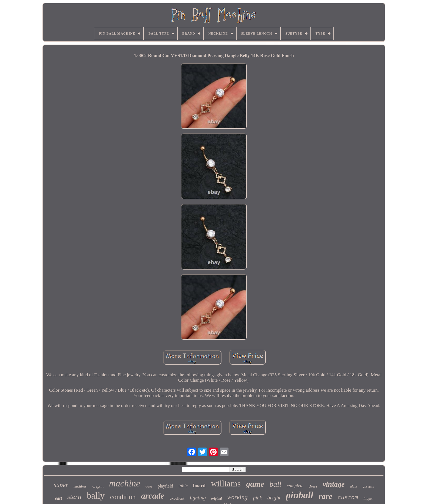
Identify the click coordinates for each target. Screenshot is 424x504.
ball (276, 484)
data (149, 486)
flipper (368, 498)
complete (295, 486)
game (255, 484)
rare (325, 496)
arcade (153, 496)
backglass (98, 487)
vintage (334, 484)
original (216, 499)
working (237, 497)
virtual (368, 487)
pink (258, 498)
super (61, 485)
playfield (165, 486)
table (183, 486)
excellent (177, 498)
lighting (198, 498)
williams (226, 483)
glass (354, 486)
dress (313, 486)
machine (125, 483)
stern (74, 497)
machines (80, 486)
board (199, 486)
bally (96, 496)
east (58, 498)
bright (274, 498)
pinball (299, 495)
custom (348, 498)
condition (123, 497)
